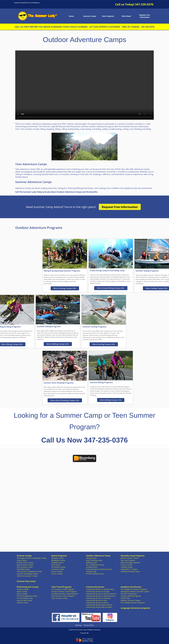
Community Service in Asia (96, 600)
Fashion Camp (22, 603)
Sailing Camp (91, 571)
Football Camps (57, 563)
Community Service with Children (99, 605)
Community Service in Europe (98, 592)
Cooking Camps (127, 567)
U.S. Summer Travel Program (63, 589)
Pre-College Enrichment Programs (134, 589)
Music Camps (22, 592)
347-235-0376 (144, 4)
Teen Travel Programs (61, 587)
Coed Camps (22, 560)
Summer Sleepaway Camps (27, 574)
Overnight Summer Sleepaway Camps (32, 558)
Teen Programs (108, 16)
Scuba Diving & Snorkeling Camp (99, 569)
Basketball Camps (58, 560)
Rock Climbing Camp (94, 560)
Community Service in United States (100, 589)
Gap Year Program (128, 560)
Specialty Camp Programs (133, 556)
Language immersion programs (135, 608)
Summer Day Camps (26, 581)
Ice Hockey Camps (58, 567)
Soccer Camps (57, 571)
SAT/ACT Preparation (129, 594)
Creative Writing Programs (131, 596)
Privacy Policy (89, 625)
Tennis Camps (57, 574)
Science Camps (127, 565)
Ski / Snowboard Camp (95, 565)
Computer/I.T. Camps (129, 569)
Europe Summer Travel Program (64, 592)
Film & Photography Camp (27, 596)
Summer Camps (90, 16)
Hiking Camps (91, 558)
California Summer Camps (27, 576)
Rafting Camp (91, 563)
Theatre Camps (23, 589)
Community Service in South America (101, 596)
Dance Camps (22, 594)
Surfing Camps (92, 567)
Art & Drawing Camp (25, 598)
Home (71, 16)
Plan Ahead (126, 16)
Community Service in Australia (98, 598)
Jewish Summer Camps (130, 558)
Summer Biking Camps (95, 574)
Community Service (95, 587)
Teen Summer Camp (59, 598)
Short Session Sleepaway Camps (29, 571)
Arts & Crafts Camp (24, 600)
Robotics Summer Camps (131, 600)
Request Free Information (145, 16)
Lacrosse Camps (58, 569)
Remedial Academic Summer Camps (135, 592)
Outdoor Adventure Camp (98, 556)
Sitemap (78, 625)
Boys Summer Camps (25, 565)
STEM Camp (125, 598)
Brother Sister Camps (25, 563)
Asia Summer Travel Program (63, 596)
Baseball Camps (58, 558)
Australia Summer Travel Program (65, 594)
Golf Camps (56, 565)
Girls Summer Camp (25, 567)
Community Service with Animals (99, 607)
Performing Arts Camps (28, 587)
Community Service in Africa (97, 603)
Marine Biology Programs (131, 563)
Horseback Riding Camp (130, 571)
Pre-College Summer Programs (133, 603)
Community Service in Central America (101, 594)
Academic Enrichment (131, 587)
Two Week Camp (23, 569)
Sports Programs (59, 556)
